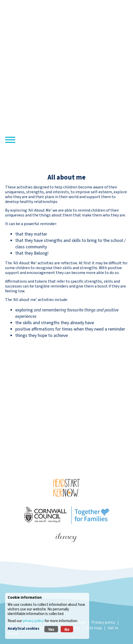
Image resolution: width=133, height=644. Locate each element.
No (67, 629)
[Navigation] (10, 141)
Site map (94, 628)
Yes (51, 629)
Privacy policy (103, 622)
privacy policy (33, 621)
